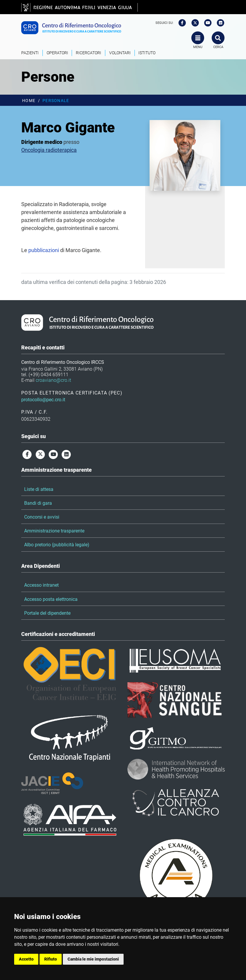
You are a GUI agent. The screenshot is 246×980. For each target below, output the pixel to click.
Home (29, 101)
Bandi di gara (38, 503)
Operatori (57, 53)
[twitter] (193, 23)
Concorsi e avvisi (42, 517)
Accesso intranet (41, 585)
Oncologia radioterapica (49, 150)
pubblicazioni (44, 250)
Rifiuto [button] (51, 959)
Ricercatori (88, 53)
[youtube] (206, 23)
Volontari (120, 53)
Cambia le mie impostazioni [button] (93, 959)
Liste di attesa (39, 489)
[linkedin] (219, 23)
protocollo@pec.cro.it (43, 400)
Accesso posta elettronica (51, 599)
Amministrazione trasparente (54, 531)
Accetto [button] (26, 959)
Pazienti (30, 53)
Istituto (147, 53)
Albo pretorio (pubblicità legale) (57, 545)
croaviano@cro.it (53, 380)
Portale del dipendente (47, 613)
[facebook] (180, 23)
